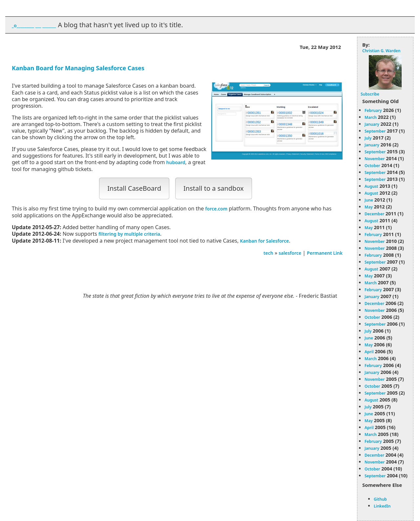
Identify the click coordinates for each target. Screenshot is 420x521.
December (374, 214)
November (375, 159)
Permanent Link (325, 253)
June (369, 200)
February (373, 110)
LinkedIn (382, 506)
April (369, 352)
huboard (176, 162)
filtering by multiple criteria (129, 234)
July (368, 138)
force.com (216, 209)
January (372, 124)
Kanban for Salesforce (264, 241)
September (375, 131)
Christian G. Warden (381, 51)
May (369, 207)
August (371, 186)
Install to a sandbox (214, 188)
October (372, 166)
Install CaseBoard (134, 188)
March (371, 117)
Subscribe (370, 94)
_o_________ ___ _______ (34, 25)
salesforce (290, 253)
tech (268, 253)
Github (380, 499)
